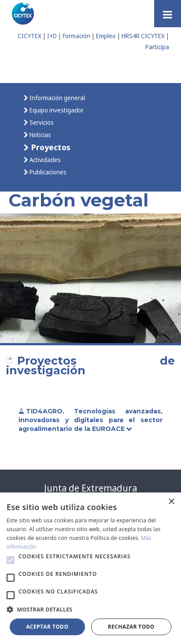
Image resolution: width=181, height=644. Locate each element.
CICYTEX (30, 36)
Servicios (41, 122)
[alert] (90, 568)
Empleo (106, 36)
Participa (157, 47)
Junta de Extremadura (90, 488)
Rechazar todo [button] (131, 627)
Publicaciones (47, 172)
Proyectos (50, 147)
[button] (11, 560)
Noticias (40, 135)
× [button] (171, 502)
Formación (76, 36)
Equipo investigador (56, 110)
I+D (52, 36)
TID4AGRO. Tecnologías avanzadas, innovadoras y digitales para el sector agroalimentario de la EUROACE (90, 420)
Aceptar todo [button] (47, 627)
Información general (57, 98)
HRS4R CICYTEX (143, 36)
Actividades (44, 160)
